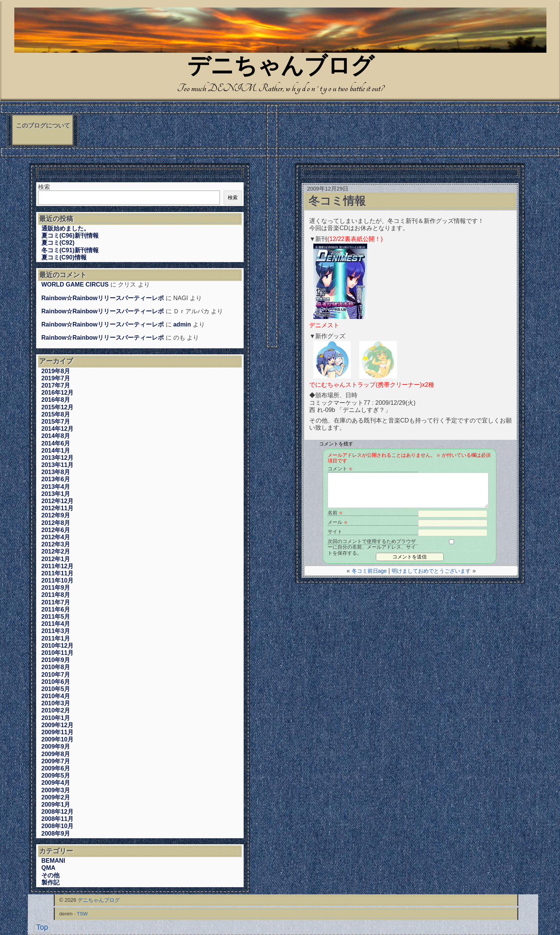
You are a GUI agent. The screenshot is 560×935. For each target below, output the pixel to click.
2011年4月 (56, 624)
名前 (335, 513)
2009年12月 (57, 725)
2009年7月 (56, 761)
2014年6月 (56, 443)
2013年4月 (56, 487)
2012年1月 (56, 559)
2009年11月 (57, 732)
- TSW (81, 914)
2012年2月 (56, 551)
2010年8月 (56, 667)
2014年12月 (57, 429)
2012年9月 (56, 515)
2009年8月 (56, 754)
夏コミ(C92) (58, 243)
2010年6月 (56, 682)
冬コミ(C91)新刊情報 (70, 250)
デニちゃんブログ (281, 68)
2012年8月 (56, 523)
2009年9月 (56, 747)
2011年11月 (57, 573)
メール (338, 522)
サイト (335, 532)
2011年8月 (56, 595)
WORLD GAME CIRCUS (75, 284)
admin (182, 324)
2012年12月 (57, 501)
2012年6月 (56, 530)
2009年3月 (56, 790)
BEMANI (53, 861)
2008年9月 (56, 834)
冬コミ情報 (337, 201)
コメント (340, 469)
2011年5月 (56, 617)
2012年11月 (57, 508)
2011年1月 (56, 638)
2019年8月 (56, 371)
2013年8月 (56, 472)
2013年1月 (56, 494)
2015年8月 (56, 414)
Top (42, 927)
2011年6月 (56, 609)
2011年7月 (56, 602)
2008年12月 (57, 812)
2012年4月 (56, 537)
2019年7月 (56, 378)
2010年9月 (56, 660)
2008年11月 (57, 819)
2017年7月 (56, 385)
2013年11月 (57, 465)
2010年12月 (57, 646)
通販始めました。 (66, 228)
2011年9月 (56, 588)
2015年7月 (56, 422)
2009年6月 (56, 768)
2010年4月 (56, 696)
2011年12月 (57, 566)
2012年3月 (56, 544)
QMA (48, 868)
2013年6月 (56, 479)
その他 (50, 875)
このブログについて (43, 126)
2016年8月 (56, 400)
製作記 (50, 882)
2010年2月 (56, 710)
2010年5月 (56, 689)
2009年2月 (56, 797)
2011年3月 (56, 631)
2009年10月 (57, 739)
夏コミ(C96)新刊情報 (70, 236)
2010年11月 (57, 653)
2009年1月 (56, 805)
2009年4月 (56, 783)
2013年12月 (57, 458)
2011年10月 (57, 580)
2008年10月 (57, 826)
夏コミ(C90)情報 (64, 257)
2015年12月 (57, 407)
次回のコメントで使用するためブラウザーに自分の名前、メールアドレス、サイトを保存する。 (372, 542)
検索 (44, 187)
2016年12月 (57, 393)
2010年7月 (56, 675)
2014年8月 (56, 436)
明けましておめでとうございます (431, 571)
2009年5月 (56, 776)
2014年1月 (56, 451)
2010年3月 (56, 703)
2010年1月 (56, 718)
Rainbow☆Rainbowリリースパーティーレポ (103, 298)
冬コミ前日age (369, 571)
